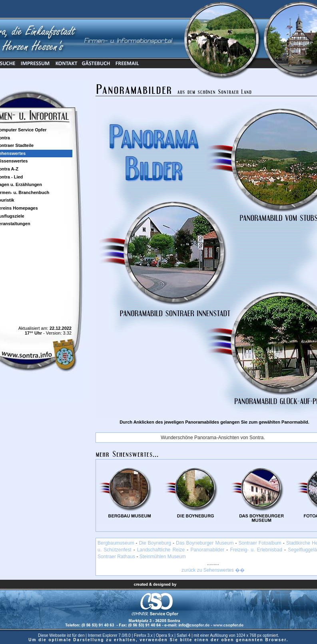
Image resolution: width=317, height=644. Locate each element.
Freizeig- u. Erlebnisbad (256, 550)
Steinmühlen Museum (163, 557)
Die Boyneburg (155, 543)
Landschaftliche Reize (161, 550)
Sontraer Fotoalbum (260, 543)
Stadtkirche (298, 543)
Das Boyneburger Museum (205, 543)
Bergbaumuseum (116, 543)
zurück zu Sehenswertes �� (213, 570)
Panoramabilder (207, 550)
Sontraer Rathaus (116, 557)
